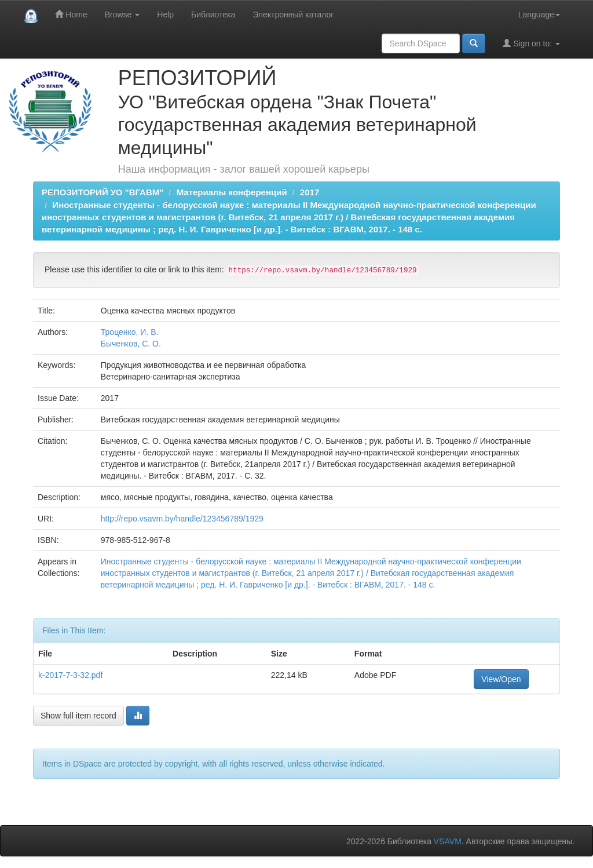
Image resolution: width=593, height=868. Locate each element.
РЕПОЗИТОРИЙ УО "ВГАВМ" (103, 192)
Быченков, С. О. (131, 344)
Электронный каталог (293, 14)
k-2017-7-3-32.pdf (70, 675)
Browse (122, 14)
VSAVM (448, 841)
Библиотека (213, 14)
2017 (310, 192)
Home (71, 14)
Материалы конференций (232, 192)
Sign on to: (531, 43)
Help (165, 14)
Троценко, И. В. (130, 332)
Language (539, 14)
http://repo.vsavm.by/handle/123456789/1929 (182, 519)
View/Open (501, 679)
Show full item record (78, 716)
